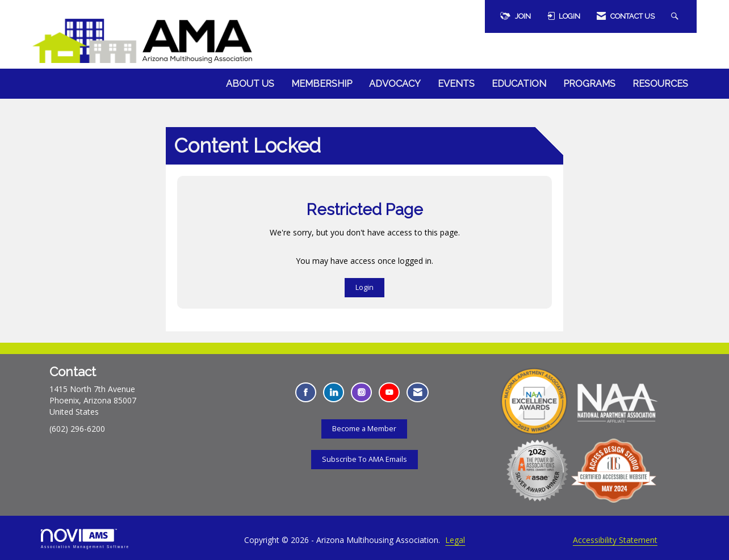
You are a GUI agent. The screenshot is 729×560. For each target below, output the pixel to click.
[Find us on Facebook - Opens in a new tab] (306, 392)
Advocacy (395, 84)
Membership (322, 84)
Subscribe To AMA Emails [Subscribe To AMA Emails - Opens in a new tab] (364, 459)
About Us (250, 84)
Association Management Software (85, 539)
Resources (660, 84)
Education (519, 84)
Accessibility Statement (615, 540)
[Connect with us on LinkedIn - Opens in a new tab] (334, 392)
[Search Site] (676, 16)
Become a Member (364, 429)
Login (364, 287)
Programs (589, 84)
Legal (455, 540)
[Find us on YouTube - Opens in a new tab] (389, 392)
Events (456, 84)
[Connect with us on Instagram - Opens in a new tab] (361, 392)
